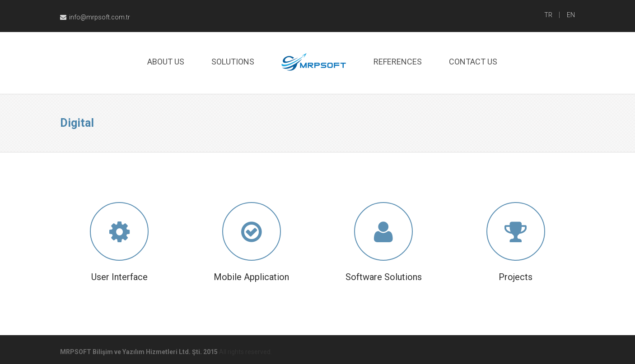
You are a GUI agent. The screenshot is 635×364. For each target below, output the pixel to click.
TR (548, 15)
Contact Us (473, 62)
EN (571, 15)
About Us (166, 62)
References (398, 62)
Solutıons (233, 62)
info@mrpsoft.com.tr (95, 17)
